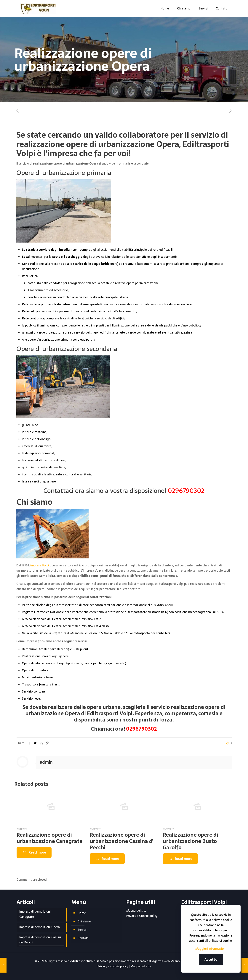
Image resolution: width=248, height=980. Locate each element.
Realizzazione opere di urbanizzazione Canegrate (49, 838)
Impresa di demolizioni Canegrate (35, 914)
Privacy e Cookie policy (142, 916)
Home (82, 913)
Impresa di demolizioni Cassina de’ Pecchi (40, 940)
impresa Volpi (40, 565)
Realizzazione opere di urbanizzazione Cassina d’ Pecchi (122, 841)
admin (46, 762)
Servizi (82, 930)
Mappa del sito (136, 911)
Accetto (211, 959)
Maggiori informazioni (211, 949)
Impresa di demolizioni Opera (40, 927)
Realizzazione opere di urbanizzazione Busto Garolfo (190, 841)
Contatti (83, 938)
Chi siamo (84, 921)
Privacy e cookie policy (113, 966)
